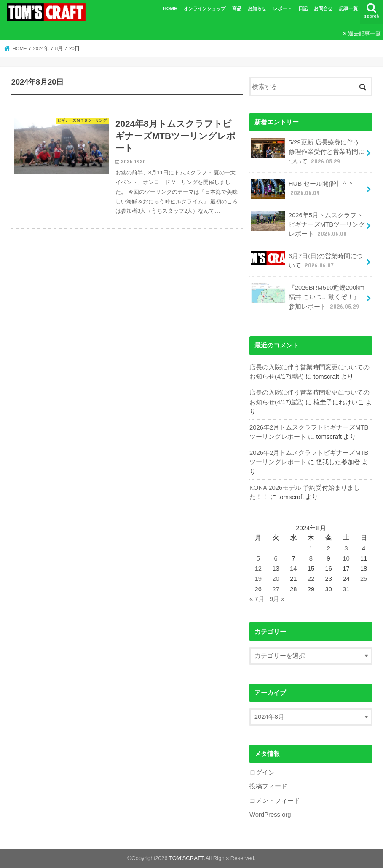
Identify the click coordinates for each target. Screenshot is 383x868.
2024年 (41, 48)
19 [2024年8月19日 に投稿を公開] (258, 579)
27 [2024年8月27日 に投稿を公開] (276, 589)
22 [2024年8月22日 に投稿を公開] (311, 579)
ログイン (262, 772)
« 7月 (257, 599)
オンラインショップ (205, 8)
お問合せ (323, 8)
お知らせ (257, 8)
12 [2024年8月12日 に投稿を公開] (258, 569)
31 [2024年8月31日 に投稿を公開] (346, 589)
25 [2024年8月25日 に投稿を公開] (364, 579)
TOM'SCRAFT (186, 858)
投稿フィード (268, 786)
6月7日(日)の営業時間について (307, 260)
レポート (282, 8)
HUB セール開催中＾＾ (303, 189)
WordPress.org (270, 815)
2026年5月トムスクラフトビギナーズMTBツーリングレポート (308, 224)
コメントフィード (275, 801)
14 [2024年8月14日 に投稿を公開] (293, 569)
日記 (303, 8)
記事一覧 (348, 8)
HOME (170, 8)
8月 (59, 48)
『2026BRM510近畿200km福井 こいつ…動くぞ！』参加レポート (308, 297)
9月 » (277, 599)
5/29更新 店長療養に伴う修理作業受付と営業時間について (308, 151)
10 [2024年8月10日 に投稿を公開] (346, 558)
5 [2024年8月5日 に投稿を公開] (258, 558)
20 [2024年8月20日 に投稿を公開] (276, 579)
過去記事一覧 (364, 33)
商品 (237, 8)
